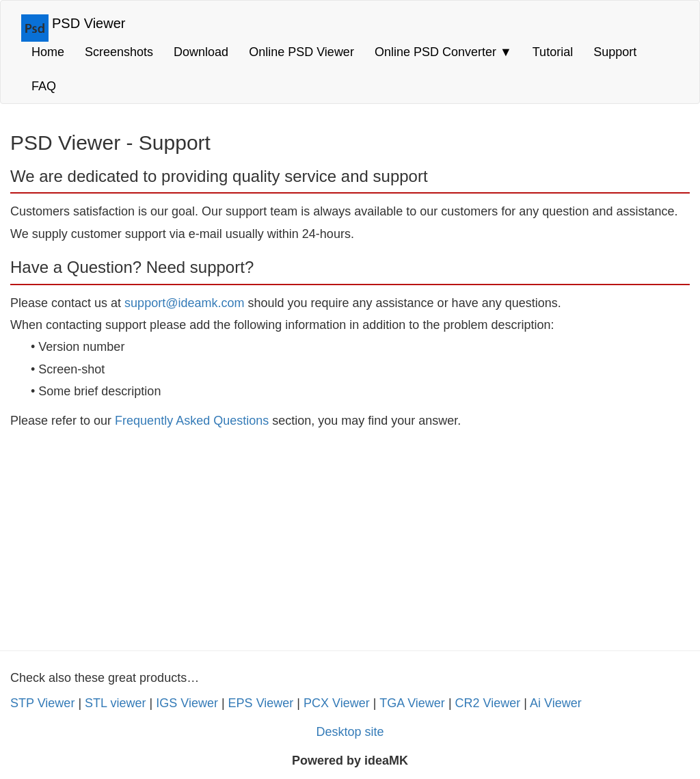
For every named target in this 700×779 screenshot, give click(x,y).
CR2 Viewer (488, 703)
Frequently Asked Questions (192, 421)
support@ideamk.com (184, 303)
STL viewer (115, 703)
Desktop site (350, 732)
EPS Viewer (261, 703)
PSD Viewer (89, 23)
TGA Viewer (412, 703)
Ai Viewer (556, 703)
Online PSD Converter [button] (443, 52)
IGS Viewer (187, 703)
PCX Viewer (337, 703)
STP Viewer (42, 703)
